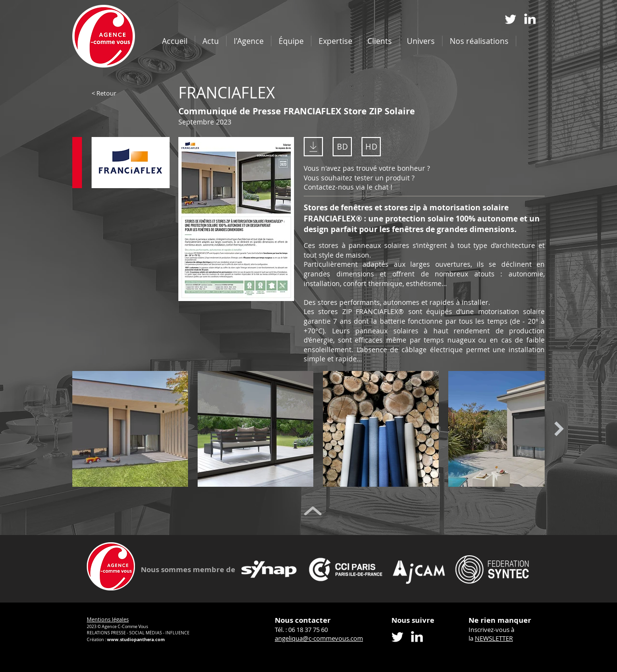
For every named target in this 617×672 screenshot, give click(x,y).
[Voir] (236, 195)
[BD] (342, 147)
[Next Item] (559, 429)
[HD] (371, 147)
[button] (335, 41)
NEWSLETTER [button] (494, 638)
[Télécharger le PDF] (313, 147)
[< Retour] (123, 93)
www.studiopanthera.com (136, 639)
